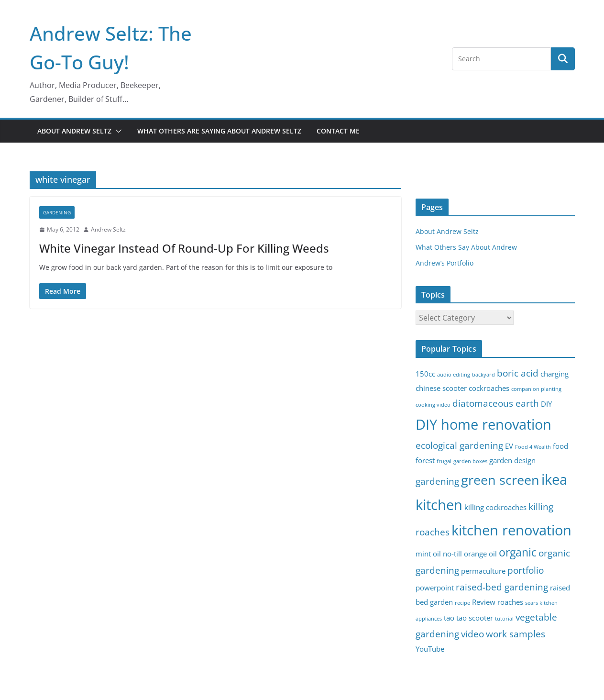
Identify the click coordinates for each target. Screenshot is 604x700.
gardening (57, 212)
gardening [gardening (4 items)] (437, 481)
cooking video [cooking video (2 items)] (433, 405)
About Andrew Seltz (74, 131)
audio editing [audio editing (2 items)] (454, 375)
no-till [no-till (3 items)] (452, 554)
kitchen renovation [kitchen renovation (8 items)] (511, 530)
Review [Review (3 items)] (484, 602)
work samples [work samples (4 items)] (516, 634)
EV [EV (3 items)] (509, 446)
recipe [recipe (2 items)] (462, 603)
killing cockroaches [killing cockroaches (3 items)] (495, 507)
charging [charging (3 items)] (555, 374)
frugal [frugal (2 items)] (444, 461)
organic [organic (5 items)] (518, 552)
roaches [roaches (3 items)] (510, 602)
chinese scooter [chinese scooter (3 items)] (441, 388)
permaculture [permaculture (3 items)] (483, 571)
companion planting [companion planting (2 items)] (536, 389)
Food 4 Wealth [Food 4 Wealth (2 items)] (533, 447)
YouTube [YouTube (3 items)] (430, 649)
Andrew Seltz (108, 229)
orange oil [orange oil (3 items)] (480, 554)
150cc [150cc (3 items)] (425, 374)
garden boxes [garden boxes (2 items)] (470, 461)
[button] (117, 131)
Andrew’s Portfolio (445, 263)
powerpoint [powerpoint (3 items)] (435, 588)
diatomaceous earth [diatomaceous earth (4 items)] (496, 403)
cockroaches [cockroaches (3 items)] (489, 388)
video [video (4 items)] (472, 634)
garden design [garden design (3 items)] (512, 461)
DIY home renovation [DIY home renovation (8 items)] (483, 424)
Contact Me (338, 131)
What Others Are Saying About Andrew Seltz (219, 131)
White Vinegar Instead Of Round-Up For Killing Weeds (184, 248)
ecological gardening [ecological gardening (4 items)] (459, 445)
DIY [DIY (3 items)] (546, 404)
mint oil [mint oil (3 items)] (428, 554)
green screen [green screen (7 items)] (500, 480)
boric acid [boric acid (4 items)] (518, 373)
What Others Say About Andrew (466, 247)
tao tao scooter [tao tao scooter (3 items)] (468, 618)
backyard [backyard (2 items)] (483, 375)
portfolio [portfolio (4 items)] (526, 570)
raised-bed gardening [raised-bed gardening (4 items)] (502, 587)
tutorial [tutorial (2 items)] (504, 619)
